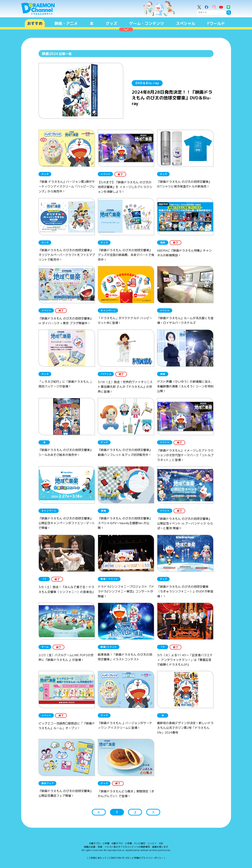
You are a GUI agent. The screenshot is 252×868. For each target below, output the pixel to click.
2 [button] (135, 812)
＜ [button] (99, 812)
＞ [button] (153, 812)
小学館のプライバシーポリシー (148, 858)
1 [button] (117, 812)
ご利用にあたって (98, 858)
